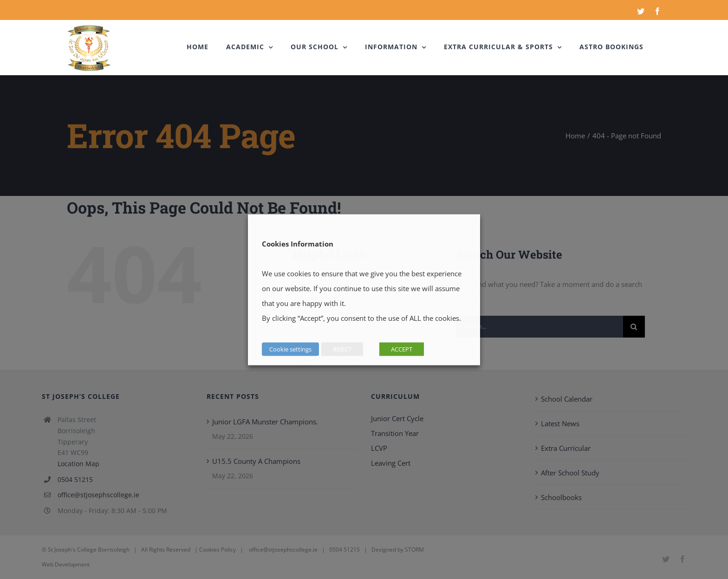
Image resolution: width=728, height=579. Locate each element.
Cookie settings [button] (290, 349)
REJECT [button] (342, 349)
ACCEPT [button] (402, 349)
